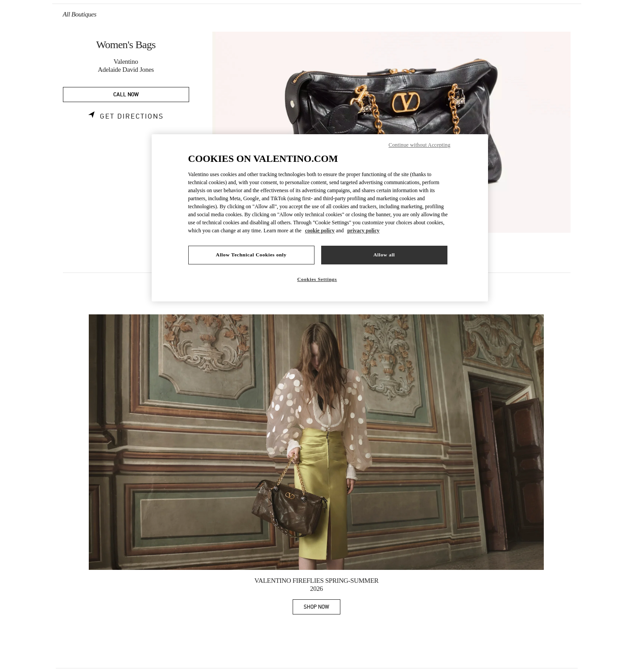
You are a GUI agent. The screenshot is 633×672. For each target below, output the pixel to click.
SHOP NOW (322, 608)
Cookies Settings (317, 279)
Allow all (384, 255)
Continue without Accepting (419, 145)
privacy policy (363, 231)
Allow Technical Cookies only (251, 255)
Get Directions (132, 116)
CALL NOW (126, 95)
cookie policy (320, 231)
